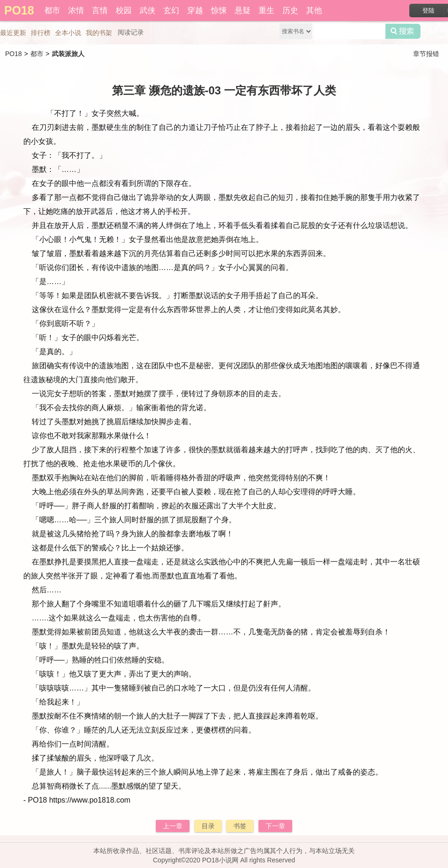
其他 (314, 11)
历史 (290, 11)
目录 (208, 826)
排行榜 (41, 33)
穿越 (195, 11)
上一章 (173, 826)
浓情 (76, 11)
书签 (240, 826)
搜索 (403, 31)
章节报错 (426, 54)
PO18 (14, 54)
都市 (52, 11)
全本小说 (68, 33)
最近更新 (13, 33)
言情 (100, 11)
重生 (266, 11)
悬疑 (243, 11)
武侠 (147, 11)
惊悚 (219, 11)
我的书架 (99, 33)
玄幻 (171, 11)
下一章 (275, 826)
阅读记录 (131, 32)
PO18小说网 (220, 860)
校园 (124, 11)
